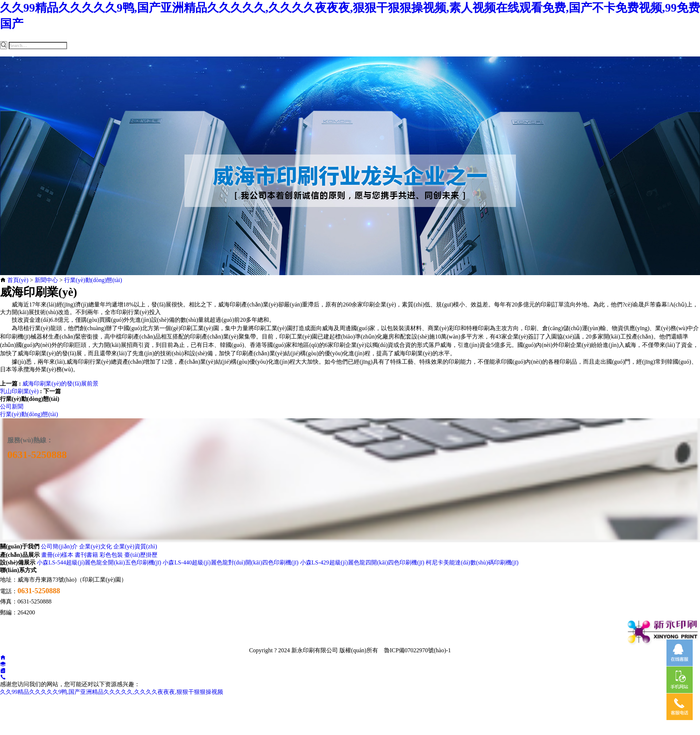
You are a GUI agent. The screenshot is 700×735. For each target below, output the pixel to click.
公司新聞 (12, 406)
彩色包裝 (111, 555)
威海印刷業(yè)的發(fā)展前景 (60, 384)
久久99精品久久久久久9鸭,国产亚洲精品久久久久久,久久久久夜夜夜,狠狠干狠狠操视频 (112, 692)
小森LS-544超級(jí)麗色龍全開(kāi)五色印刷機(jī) (99, 562)
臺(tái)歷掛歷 (141, 555)
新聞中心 (46, 280)
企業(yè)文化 (96, 546)
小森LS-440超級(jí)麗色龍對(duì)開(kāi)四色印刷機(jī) (230, 562)
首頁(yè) (18, 280)
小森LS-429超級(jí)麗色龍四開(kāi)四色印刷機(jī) (362, 562)
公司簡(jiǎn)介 (59, 546)
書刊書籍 (86, 555)
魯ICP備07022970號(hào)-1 (417, 650)
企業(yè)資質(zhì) (135, 546)
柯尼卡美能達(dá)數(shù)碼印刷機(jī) (472, 562)
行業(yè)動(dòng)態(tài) (93, 280)
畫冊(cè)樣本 (57, 555)
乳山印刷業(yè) (19, 391)
